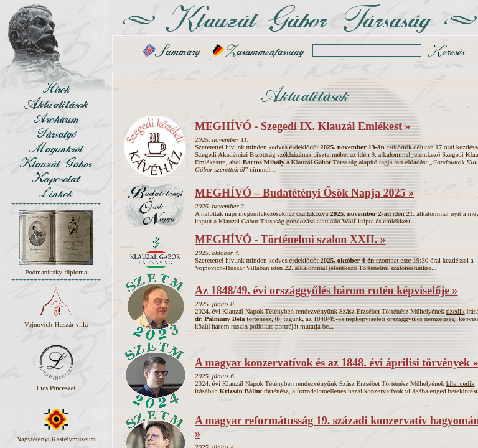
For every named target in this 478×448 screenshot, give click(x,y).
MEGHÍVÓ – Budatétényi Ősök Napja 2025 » (304, 193)
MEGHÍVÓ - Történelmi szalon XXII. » (290, 240)
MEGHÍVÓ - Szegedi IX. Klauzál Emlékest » (302, 126)
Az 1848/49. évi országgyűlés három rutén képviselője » (326, 291)
